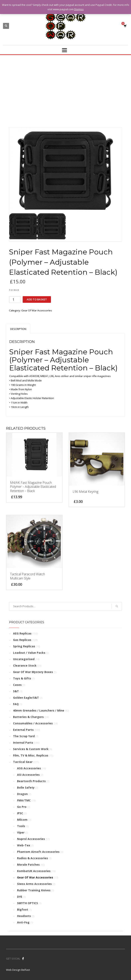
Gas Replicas (22, 640)
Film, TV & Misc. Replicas (31, 755)
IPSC (20, 813)
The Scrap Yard (24, 736)
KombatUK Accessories (34, 871)
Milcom (22, 820)
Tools (21, 826)
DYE (20, 897)
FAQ (16, 704)
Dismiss (79, 9)
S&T (16, 691)
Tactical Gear (23, 762)
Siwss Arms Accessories (34, 884)
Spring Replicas (24, 646)
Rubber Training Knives (34, 890)
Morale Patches (28, 865)
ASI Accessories (28, 775)
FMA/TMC (24, 800)
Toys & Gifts (22, 678)
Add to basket (37, 299)
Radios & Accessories (32, 858)
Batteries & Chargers (28, 717)
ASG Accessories (29, 768)
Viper (21, 832)
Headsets (24, 916)
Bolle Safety (26, 787)
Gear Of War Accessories (37, 310)
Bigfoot (23, 909)
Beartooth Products (31, 781)
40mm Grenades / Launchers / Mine (39, 710)
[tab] (18, 329)
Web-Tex (24, 845)
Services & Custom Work (31, 749)
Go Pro (22, 807)
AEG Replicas (22, 633)
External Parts (23, 730)
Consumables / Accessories (33, 723)
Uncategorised (24, 659)
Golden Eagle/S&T (26, 698)
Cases (17, 685)
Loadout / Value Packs (29, 653)
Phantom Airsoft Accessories (38, 852)
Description (18, 329)
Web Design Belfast (18, 970)
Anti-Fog (23, 922)
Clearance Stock (25, 665)
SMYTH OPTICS (27, 903)
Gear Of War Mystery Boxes (33, 672)
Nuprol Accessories (31, 839)
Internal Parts (23, 743)
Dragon (22, 794)
